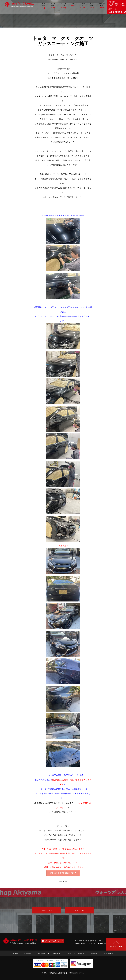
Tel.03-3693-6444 (82, 944)
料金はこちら (80, 910)
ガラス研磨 (53, 6)
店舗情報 (43, 6)
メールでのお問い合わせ (52, 941)
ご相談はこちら (46, 910)
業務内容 (82, 6)
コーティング (63, 6)
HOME (15, 954)
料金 (73, 5)
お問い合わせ (102, 6)
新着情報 (92, 6)
